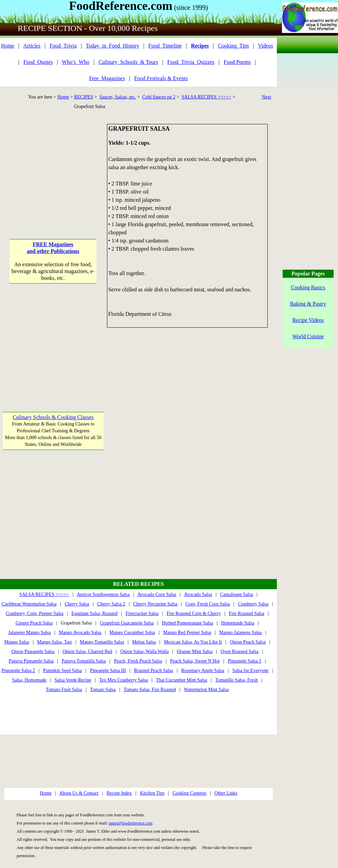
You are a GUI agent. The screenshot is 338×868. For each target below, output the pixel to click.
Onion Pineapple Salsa (33, 652)
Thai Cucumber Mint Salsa (182, 680)
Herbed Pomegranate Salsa (187, 623)
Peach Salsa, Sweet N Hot (195, 661)
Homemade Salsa (238, 623)
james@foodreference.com (131, 823)
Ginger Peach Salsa (34, 623)
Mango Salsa (17, 642)
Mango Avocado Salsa (80, 632)
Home (8, 46)
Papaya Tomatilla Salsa (84, 661)
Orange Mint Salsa (194, 652)
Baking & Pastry (308, 304)
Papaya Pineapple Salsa (31, 661)
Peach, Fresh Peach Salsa (138, 661)
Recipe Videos (308, 320)
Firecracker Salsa (142, 613)
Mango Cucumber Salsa (132, 632)
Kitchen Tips (152, 793)
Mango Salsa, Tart (54, 642)
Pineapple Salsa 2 (18, 671)
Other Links (226, 793)
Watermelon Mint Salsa (206, 690)
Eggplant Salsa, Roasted (94, 613)
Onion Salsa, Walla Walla (145, 652)
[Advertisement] (53, 166)
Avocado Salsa (198, 594)
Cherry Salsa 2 (111, 604)
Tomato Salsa (103, 690)
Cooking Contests (190, 793)
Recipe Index (119, 793)
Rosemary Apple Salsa (203, 671)
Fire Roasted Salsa (247, 613)
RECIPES (84, 97)
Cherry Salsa (77, 604)
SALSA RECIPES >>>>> (207, 97)
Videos (266, 46)
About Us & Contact (79, 793)
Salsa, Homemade (29, 680)
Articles (32, 46)
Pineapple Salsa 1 (244, 661)
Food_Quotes (38, 62)
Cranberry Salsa (253, 604)
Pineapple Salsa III (108, 671)
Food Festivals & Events (161, 78)
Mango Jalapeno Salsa (240, 632)
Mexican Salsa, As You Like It (193, 642)
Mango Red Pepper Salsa (187, 632)
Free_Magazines (107, 78)
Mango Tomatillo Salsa (102, 642)
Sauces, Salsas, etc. (118, 97)
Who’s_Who (76, 62)
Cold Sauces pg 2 (159, 97)
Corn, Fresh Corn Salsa (208, 604)
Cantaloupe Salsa (237, 594)
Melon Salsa (144, 642)
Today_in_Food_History (113, 46)
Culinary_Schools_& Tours (128, 62)
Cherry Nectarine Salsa (155, 604)
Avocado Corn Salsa (157, 594)
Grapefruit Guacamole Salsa (127, 623)
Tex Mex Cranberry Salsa (123, 680)
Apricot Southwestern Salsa (103, 594)
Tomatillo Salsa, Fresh (237, 680)
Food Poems (237, 62)
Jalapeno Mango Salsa (29, 632)
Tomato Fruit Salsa (64, 690)
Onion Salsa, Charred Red (87, 652)
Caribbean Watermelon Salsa (29, 604)
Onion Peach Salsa (248, 642)
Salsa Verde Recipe (73, 680)
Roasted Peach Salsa (153, 671)
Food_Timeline (165, 46)
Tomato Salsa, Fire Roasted (150, 690)
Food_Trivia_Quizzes (191, 62)
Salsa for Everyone (251, 671)
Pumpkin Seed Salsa (63, 671)
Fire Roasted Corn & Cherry (193, 613)
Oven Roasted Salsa (239, 652)
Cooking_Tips (234, 46)
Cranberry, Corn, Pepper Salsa (35, 613)
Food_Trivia (63, 46)
